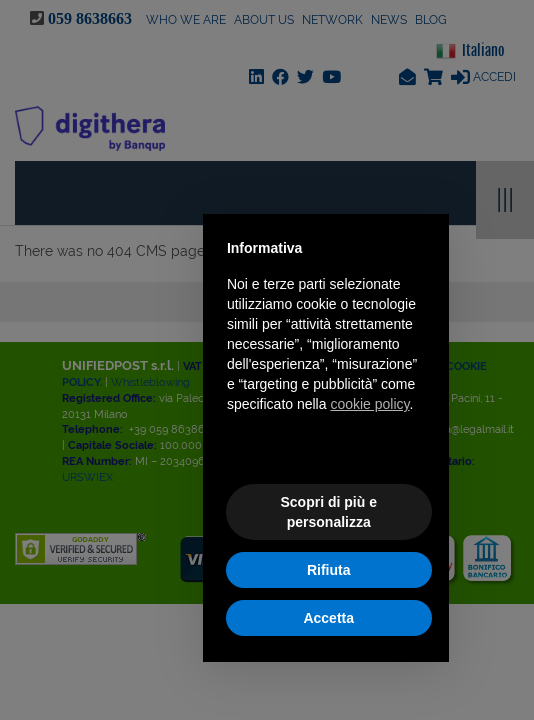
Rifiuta (329, 570)
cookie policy (369, 404)
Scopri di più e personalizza (328, 512)
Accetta (328, 618)
